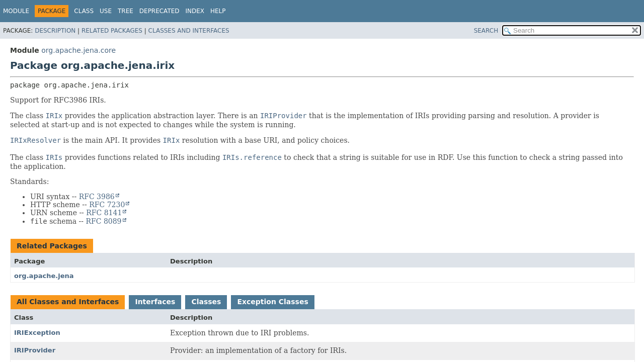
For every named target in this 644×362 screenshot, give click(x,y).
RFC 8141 (104, 213)
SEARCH (486, 31)
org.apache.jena (44, 276)
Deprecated (159, 11)
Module (16, 11)
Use (106, 11)
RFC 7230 (107, 205)
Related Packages (112, 31)
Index (195, 11)
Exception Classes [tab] (272, 302)
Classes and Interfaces (189, 31)
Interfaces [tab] (155, 302)
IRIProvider (35, 350)
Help (218, 11)
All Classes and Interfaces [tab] (68, 302)
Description (55, 31)
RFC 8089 (103, 221)
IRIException (37, 333)
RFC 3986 (97, 197)
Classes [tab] (206, 302)
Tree (126, 11)
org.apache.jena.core (78, 50)
